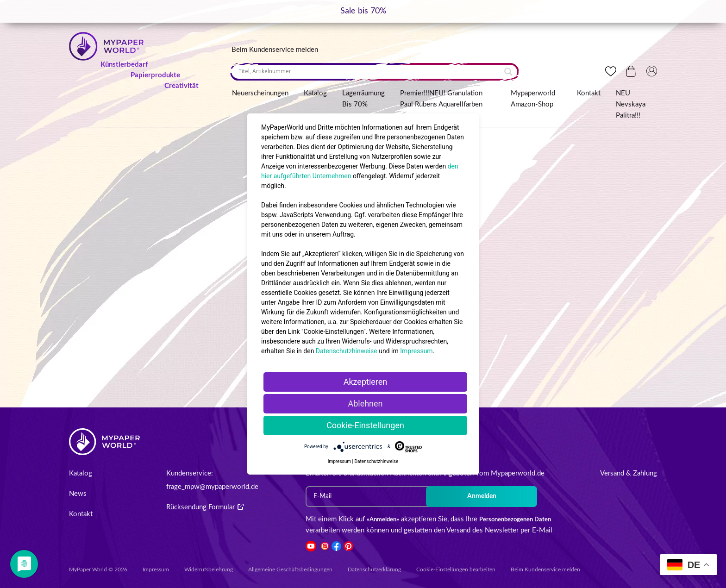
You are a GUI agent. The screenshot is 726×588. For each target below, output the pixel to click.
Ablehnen (365, 403)
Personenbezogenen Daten (515, 520)
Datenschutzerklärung (374, 569)
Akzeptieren (366, 382)
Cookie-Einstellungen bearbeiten (456, 569)
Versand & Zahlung (629, 473)
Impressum (156, 569)
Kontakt (589, 93)
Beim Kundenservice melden (275, 50)
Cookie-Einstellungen (365, 425)
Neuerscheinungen (260, 93)
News (78, 494)
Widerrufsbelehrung (209, 569)
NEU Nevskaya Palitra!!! (631, 104)
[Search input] (370, 71)
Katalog (315, 93)
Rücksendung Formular (205, 507)
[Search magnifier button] (508, 72)
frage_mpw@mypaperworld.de (212, 487)
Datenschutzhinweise (347, 351)
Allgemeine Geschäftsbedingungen (290, 569)
